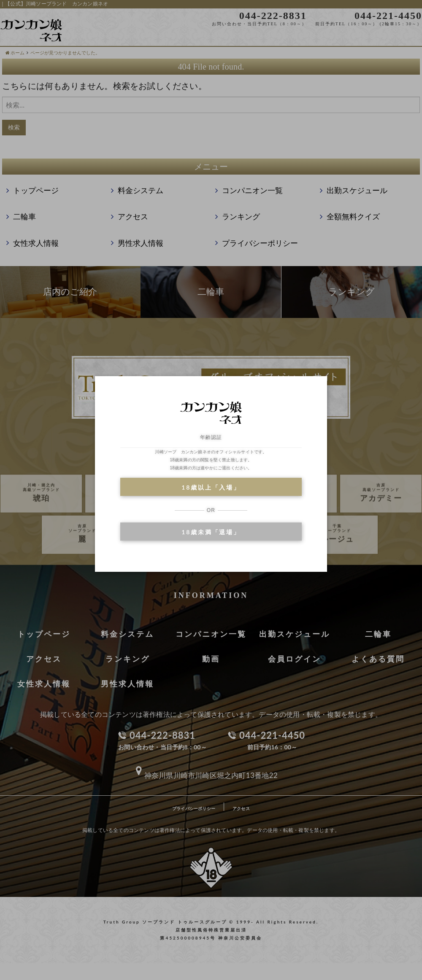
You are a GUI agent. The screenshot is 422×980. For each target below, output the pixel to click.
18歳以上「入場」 (211, 487)
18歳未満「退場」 (211, 532)
